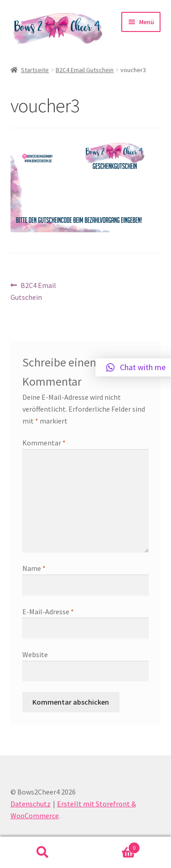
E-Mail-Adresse (48, 612)
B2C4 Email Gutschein (85, 70)
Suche (43, 852)
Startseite (35, 70)
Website (35, 654)
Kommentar (44, 443)
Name (34, 568)
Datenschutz (31, 804)
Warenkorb (113, 846)
